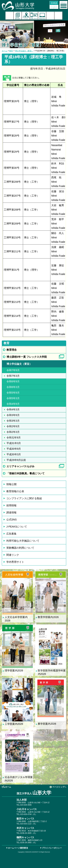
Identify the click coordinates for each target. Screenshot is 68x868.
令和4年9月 (13, 404)
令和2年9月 (13, 426)
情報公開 (11, 484)
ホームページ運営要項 (18, 848)
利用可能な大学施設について (23, 541)
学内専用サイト (15, 562)
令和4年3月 (13, 409)
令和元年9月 (14, 438)
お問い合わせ (34, 16)
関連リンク (13, 555)
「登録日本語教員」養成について (27, 473)
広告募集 (11, 534)
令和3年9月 (13, 415)
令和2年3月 (13, 432)
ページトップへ (59, 787)
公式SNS (12, 520)
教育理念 (12, 350)
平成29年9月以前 (16, 460)
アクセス (26, 16)
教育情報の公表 (15, 491)
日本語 (54, 3)
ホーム (5, 51)
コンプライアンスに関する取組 (24, 498)
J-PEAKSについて (17, 527)
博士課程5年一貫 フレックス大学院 (27, 357)
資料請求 (18, 16)
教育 (11, 51)
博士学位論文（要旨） (24, 51)
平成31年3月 (14, 443)
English (54, 7)
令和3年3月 (13, 421)
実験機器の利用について (20, 548)
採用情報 (11, 505)
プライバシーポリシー (52, 848)
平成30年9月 (14, 449)
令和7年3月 (13, 376)
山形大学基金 (58, 16)
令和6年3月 (13, 387)
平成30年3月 (14, 454)
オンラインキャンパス (42, 16)
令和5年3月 (13, 398)
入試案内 (10, 16)
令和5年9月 (13, 393)
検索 (50, 16)
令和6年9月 (13, 381)
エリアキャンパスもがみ (20, 466)
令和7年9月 (13, 370)
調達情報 (11, 512)
